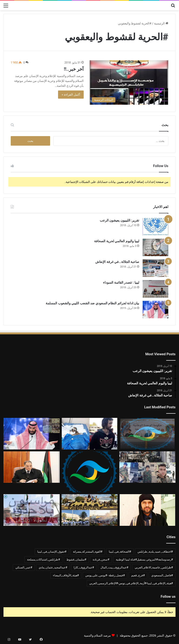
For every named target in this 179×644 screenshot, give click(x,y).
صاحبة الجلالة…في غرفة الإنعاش (117, 262)
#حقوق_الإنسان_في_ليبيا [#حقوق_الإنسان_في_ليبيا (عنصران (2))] (52, 552)
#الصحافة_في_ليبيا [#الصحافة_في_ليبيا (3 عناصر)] (120, 552)
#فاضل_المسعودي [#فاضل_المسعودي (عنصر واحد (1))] (162, 575)
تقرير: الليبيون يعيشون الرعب (119, 220)
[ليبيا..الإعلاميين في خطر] (32, 510)
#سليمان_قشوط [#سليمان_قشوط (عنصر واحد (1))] (76, 560)
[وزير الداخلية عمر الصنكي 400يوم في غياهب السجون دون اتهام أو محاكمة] (32, 467)
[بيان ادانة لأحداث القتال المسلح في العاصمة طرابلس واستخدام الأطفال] (147, 467)
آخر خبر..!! (74, 69)
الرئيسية (161, 23)
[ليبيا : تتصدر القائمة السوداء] (155, 289)
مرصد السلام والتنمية (97, 636)
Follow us (168, 597)
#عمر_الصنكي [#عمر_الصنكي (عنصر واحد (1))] (24, 567)
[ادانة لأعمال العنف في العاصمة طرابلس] (90, 510)
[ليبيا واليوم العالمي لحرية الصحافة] (155, 247)
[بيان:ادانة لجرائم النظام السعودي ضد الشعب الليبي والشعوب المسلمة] (155, 310)
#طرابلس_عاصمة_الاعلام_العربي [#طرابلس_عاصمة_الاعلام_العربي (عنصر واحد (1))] (154, 567)
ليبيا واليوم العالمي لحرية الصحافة (117, 241)
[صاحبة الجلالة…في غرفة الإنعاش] (155, 268)
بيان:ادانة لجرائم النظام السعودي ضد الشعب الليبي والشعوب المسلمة (92, 303)
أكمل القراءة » (71, 95)
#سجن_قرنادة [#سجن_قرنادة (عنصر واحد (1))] (101, 560)
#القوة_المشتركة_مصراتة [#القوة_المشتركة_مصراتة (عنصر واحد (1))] (88, 552)
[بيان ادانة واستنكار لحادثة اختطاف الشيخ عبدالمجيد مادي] (147, 510)
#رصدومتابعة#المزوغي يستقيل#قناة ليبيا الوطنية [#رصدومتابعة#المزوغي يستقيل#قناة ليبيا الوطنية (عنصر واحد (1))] (144, 560)
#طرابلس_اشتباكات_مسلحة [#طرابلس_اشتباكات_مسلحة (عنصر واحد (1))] (43, 560)
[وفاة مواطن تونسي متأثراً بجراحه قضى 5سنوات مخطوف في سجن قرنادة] (90, 434)
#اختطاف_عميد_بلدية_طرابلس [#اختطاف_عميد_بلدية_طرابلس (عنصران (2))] (155, 552)
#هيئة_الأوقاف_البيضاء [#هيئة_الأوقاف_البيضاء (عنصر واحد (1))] (66, 575)
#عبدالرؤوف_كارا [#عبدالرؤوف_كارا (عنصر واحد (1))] (84, 567)
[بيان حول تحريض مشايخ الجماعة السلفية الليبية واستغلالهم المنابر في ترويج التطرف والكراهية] (90, 472)
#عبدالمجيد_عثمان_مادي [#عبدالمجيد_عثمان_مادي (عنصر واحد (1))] (53, 567)
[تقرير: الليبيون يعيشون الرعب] (155, 227)
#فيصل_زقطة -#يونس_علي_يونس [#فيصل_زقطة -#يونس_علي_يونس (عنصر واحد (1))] (105, 575)
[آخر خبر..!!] (129, 82)
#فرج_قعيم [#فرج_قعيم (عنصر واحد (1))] (138, 575)
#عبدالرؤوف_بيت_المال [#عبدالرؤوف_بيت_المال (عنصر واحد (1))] (114, 567)
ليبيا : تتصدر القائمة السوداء (121, 282)
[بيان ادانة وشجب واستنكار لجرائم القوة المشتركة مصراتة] (147, 434)
